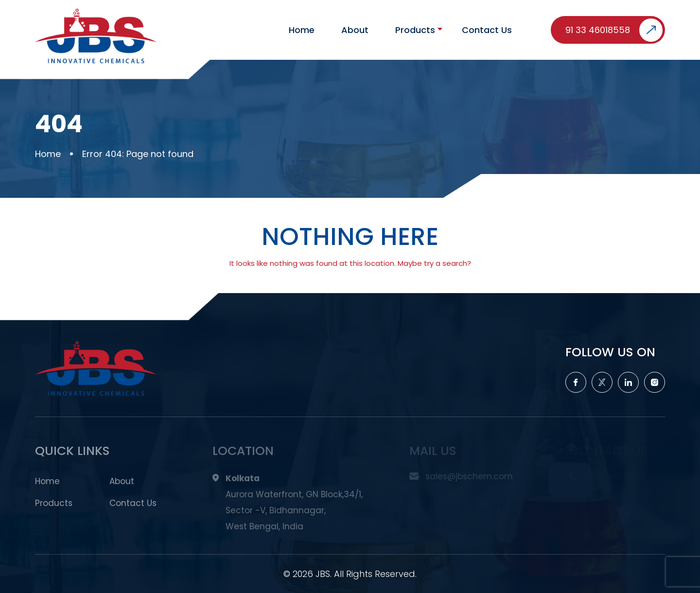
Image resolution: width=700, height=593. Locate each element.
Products (415, 30)
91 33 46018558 (614, 30)
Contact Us (487, 30)
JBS (323, 574)
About (355, 30)
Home (302, 30)
